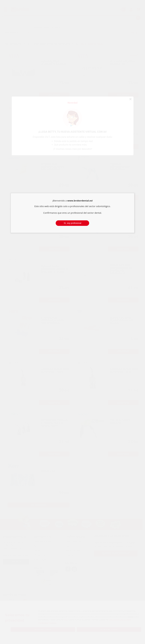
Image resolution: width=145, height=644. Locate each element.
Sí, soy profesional (72, 223)
